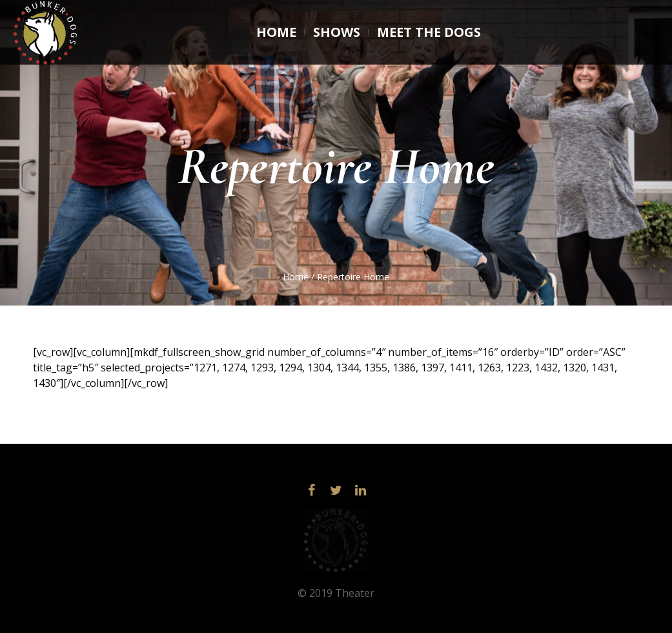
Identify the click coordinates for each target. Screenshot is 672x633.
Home (296, 277)
